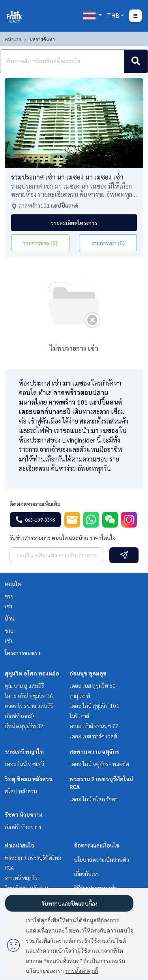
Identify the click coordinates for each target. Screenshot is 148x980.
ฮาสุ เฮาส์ (80, 696)
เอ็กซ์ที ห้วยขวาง (23, 827)
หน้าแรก (13, 39)
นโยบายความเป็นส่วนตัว (102, 859)
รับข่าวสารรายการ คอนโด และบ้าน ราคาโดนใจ (63, 537)
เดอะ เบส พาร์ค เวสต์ (93, 736)
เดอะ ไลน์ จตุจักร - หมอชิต (99, 764)
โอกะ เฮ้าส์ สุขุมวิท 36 (29, 696)
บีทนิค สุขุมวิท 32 (24, 726)
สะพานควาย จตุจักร (94, 751)
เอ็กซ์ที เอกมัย (20, 716)
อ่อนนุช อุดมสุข (88, 673)
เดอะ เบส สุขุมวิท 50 (93, 685)
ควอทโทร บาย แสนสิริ (29, 706)
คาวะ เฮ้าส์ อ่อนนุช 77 (94, 726)
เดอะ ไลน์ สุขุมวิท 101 (94, 706)
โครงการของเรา (22, 653)
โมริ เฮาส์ (79, 716)
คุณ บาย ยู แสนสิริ (24, 685)
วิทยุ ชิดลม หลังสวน (29, 779)
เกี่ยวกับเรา (86, 874)
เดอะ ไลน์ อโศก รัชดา (94, 799)
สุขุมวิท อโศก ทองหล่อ (32, 673)
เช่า (8, 606)
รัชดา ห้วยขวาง (24, 814)
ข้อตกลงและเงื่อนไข (97, 845)
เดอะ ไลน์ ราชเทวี (24, 764)
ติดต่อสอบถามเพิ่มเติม (35, 504)
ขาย (9, 596)
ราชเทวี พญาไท (24, 751)
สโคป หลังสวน (21, 791)
